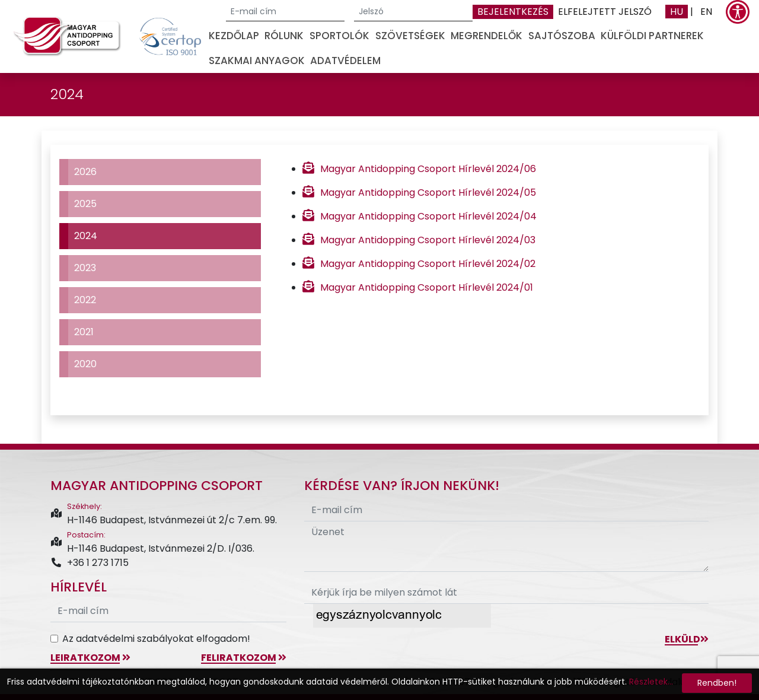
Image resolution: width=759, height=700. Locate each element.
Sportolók (339, 36)
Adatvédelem (345, 61)
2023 (85, 268)
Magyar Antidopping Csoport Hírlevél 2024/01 (427, 287)
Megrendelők (487, 36)
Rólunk (284, 36)
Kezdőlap (234, 36)
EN (706, 12)
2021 (84, 332)
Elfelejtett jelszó (605, 12)
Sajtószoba (562, 36)
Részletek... (651, 682)
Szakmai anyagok (257, 61)
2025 (85, 204)
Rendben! (717, 683)
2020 (85, 364)
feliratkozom (244, 658)
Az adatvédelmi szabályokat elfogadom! (156, 639)
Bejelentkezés (513, 12)
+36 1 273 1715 (90, 563)
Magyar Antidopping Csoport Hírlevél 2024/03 (428, 240)
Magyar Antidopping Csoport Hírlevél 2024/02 (428, 264)
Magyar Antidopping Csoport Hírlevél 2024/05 (428, 192)
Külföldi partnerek (652, 36)
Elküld (687, 639)
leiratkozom (90, 658)
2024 (86, 236)
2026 (85, 172)
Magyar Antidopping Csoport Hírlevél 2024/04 (428, 216)
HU (677, 12)
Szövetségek (410, 36)
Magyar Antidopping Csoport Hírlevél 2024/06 (428, 169)
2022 (85, 300)
